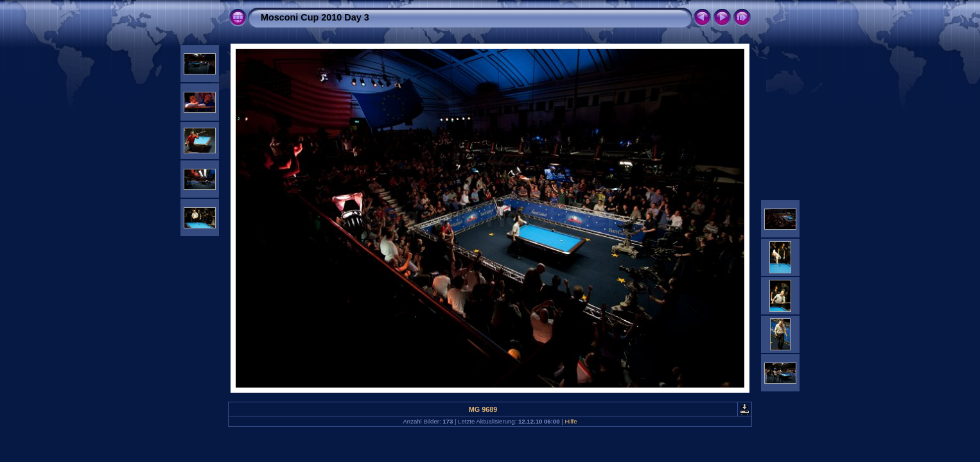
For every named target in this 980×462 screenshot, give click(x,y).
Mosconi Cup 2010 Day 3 (315, 17)
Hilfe (571, 421)
